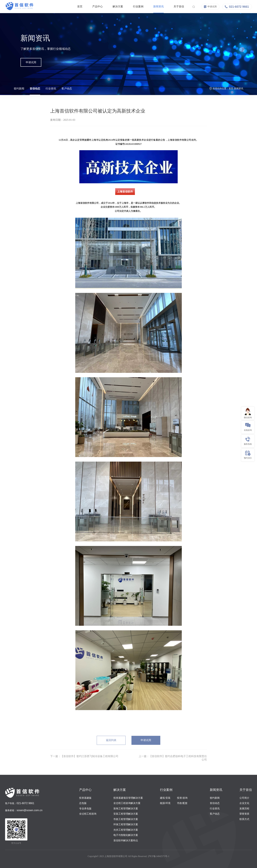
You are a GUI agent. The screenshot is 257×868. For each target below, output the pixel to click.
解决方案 (115, 6)
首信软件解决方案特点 (126, 840)
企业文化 (244, 803)
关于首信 (176, 6)
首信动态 (35, 89)
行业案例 (135, 6)
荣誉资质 (244, 814)
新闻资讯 (155, 6)
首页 (77, 6)
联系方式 (244, 819)
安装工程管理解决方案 (126, 814)
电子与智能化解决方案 (126, 835)
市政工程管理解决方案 (126, 819)
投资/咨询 (182, 798)
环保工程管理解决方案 (126, 824)
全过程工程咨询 (88, 814)
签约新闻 (19, 89)
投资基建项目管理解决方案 (128, 798)
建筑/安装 (165, 798)
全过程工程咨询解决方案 (127, 803)
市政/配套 (182, 803)
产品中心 (94, 6)
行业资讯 (51, 89)
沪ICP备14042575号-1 (159, 856)
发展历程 (244, 809)
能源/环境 (165, 803)
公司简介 (244, 798)
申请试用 (31, 62)
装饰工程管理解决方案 (126, 809)
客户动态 (67, 89)
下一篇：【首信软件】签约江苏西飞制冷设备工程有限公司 (84, 756)
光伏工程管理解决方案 (126, 830)
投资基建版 (85, 798)
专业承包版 (85, 809)
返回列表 (111, 740)
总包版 (83, 803)
